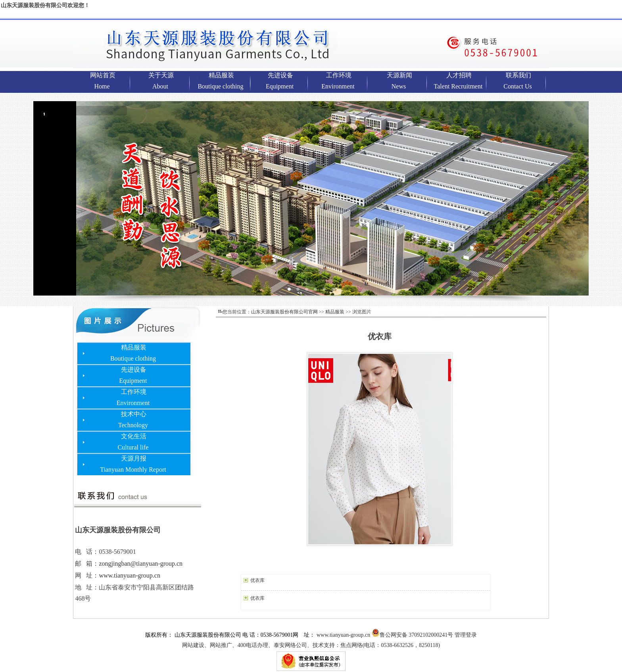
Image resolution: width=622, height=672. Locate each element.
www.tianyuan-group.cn (129, 575)
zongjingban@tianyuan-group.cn (141, 564)
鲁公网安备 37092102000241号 (413, 635)
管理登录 (466, 635)
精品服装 (335, 312)
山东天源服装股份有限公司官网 (284, 312)
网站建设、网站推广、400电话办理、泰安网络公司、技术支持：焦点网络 (311, 645)
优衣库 (257, 580)
